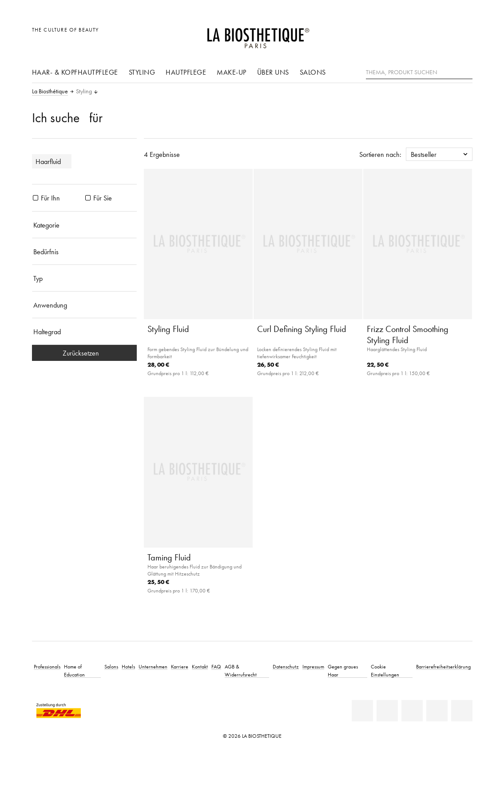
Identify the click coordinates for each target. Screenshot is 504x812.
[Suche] (466, 71)
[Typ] (84, 278)
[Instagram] (437, 711)
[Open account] (443, 34)
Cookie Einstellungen (385, 670)
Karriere (180, 666)
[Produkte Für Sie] (88, 198)
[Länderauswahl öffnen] (423, 34)
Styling (142, 72)
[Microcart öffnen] (463, 34)
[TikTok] (462, 711)
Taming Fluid (169, 557)
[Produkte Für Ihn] (36, 198)
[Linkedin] (362, 711)
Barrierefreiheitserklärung (443, 666)
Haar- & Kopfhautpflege (75, 72)
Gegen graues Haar (343, 670)
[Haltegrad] (84, 332)
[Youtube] (412, 711)
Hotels (128, 666)
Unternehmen (153, 666)
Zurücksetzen (84, 353)
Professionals (47, 666)
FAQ (216, 666)
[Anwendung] (84, 305)
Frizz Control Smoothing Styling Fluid (408, 334)
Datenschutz (286, 666)
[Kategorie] (84, 225)
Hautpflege (186, 72)
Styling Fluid (168, 329)
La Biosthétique (50, 92)
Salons (313, 72)
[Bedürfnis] (84, 252)
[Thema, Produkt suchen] (419, 72)
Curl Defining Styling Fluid (302, 329)
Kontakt (200, 666)
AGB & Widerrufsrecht (241, 670)
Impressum (313, 666)
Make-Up (232, 72)
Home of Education (74, 670)
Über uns (273, 72)
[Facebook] (387, 711)
